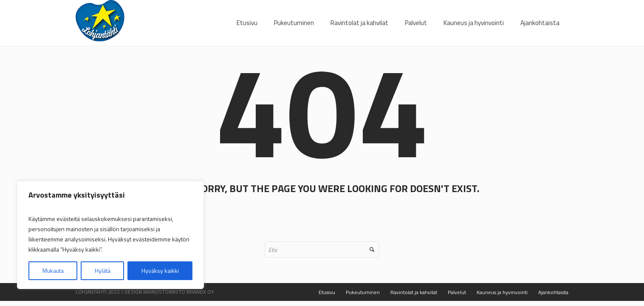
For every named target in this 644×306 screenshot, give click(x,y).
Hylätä (103, 271)
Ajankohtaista (553, 292)
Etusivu (327, 292)
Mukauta (53, 271)
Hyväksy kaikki (160, 271)
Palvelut (457, 292)
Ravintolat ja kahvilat (414, 292)
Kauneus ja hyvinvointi (502, 292)
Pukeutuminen (363, 292)
